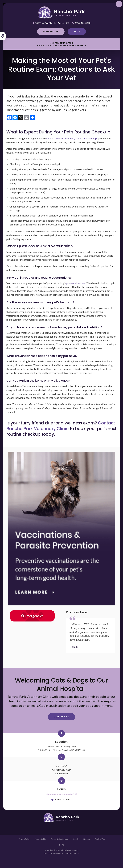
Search (76, 839)
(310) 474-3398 (83, 23)
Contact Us (61, 717)
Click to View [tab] (63, 800)
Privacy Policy (24, 839)
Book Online (51, 31)
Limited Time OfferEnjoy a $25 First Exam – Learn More (60, 44)
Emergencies (32, 616)
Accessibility (40, 839)
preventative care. (76, 283)
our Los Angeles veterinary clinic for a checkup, (72, 138)
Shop (77, 31)
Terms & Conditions (59, 839)
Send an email (61, 773)
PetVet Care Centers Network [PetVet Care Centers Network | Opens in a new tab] (66, 853)
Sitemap (87, 839)
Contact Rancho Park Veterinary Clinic (61, 426)
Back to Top (100, 839)
